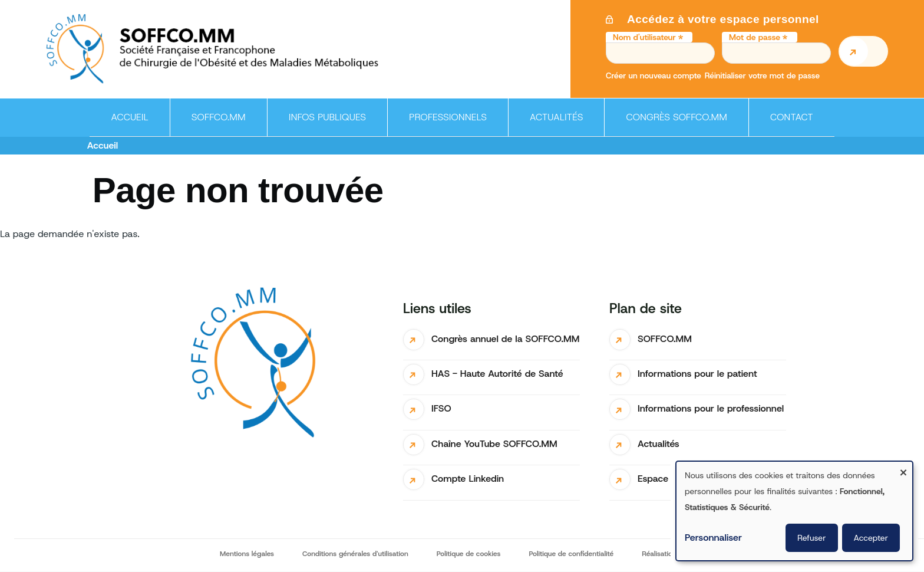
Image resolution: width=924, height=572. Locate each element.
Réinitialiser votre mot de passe (762, 75)
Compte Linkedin (468, 479)
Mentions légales (247, 554)
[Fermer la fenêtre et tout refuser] (903, 469)
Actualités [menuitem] (557, 117)
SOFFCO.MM (665, 339)
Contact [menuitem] (792, 117)
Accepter (871, 538)
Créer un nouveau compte (654, 75)
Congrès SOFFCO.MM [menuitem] (676, 117)
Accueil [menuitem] (130, 117)
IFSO (441, 408)
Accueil (103, 145)
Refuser (811, 538)
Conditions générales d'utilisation (355, 554)
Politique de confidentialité (571, 554)
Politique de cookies (469, 554)
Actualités (659, 444)
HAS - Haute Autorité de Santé (497, 374)
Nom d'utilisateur (644, 37)
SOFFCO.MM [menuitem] (215, 124)
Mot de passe (755, 37)
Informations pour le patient (697, 374)
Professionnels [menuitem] (444, 124)
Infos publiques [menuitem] (324, 124)
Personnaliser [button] (713, 538)
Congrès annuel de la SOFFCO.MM (505, 339)
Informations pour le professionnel (711, 408)
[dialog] (794, 511)
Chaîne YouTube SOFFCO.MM (494, 444)
